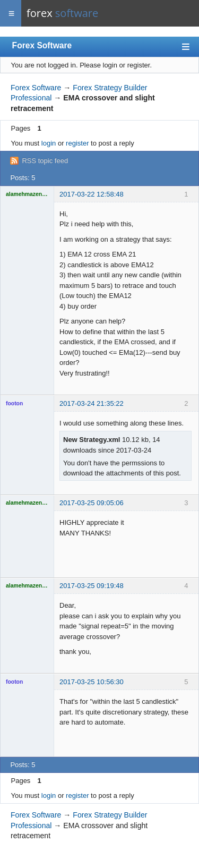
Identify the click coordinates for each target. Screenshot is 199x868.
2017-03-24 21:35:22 (92, 403)
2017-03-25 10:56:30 (92, 682)
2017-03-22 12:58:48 (92, 194)
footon (14, 403)
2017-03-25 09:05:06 (92, 503)
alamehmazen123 (27, 194)
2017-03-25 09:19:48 (92, 586)
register (77, 143)
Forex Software (42, 45)
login (49, 143)
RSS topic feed (45, 161)
